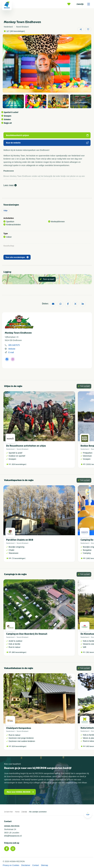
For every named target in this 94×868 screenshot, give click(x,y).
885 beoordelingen (19, 652)
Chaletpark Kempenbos (19, 728)
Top (88, 814)
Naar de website (47, 143)
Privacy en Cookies (11, 865)
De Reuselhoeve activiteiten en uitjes (26, 446)
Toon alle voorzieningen (17, 257)
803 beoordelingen (17, 31)
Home (17, 812)
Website (12, 349)
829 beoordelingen (19, 746)
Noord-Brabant (22, 449)
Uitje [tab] (5, 211)
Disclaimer (26, 865)
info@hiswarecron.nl (13, 836)
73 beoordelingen (19, 558)
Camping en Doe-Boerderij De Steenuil (27, 634)
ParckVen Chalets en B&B (20, 540)
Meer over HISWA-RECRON (20, 792)
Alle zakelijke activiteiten (38, 812)
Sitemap (44, 865)
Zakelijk (84, 4)
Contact (36, 865)
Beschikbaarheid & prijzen (47, 135)
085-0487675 (14, 345)
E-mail (11, 352)
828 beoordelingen (19, 464)
